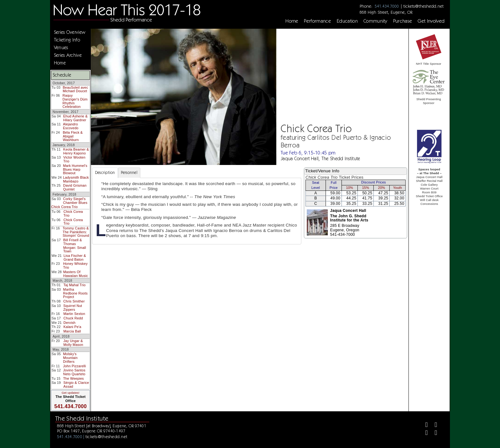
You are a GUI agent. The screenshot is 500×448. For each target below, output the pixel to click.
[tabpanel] (197, 211)
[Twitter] (433, 426)
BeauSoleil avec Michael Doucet (76, 89)
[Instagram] (424, 433)
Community (375, 21)
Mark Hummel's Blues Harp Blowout (75, 169)
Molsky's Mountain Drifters (70, 358)
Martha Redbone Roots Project (75, 293)
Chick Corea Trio (65, 207)
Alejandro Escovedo (71, 126)
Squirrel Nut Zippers (73, 308)
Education (347, 21)
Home (292, 21)
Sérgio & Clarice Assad (76, 385)
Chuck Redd (73, 318)
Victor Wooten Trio (74, 159)
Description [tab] (105, 172)
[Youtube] (433, 433)
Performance (317, 21)
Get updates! (70, 393)
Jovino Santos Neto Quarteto (74, 372)
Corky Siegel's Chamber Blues (75, 201)
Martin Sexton (74, 314)
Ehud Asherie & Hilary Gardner (75, 118)
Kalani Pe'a (72, 327)
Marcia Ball (72, 331)
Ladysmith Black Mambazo (76, 179)
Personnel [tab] (129, 172)
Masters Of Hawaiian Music (76, 274)
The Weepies (74, 378)
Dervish (70, 323)
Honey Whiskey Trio (75, 265)
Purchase (403, 21)
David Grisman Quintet (75, 187)
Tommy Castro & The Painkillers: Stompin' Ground (76, 232)
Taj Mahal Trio (74, 285)
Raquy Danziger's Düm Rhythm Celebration (75, 101)
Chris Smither (74, 301)
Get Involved (431, 21)
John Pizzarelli (75, 366)
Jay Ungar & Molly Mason (73, 343)
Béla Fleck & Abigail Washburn (73, 136)
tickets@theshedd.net (423, 6)
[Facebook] (424, 426)
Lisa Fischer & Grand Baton (75, 258)
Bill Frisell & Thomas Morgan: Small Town (74, 246)
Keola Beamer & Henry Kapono (76, 151)
